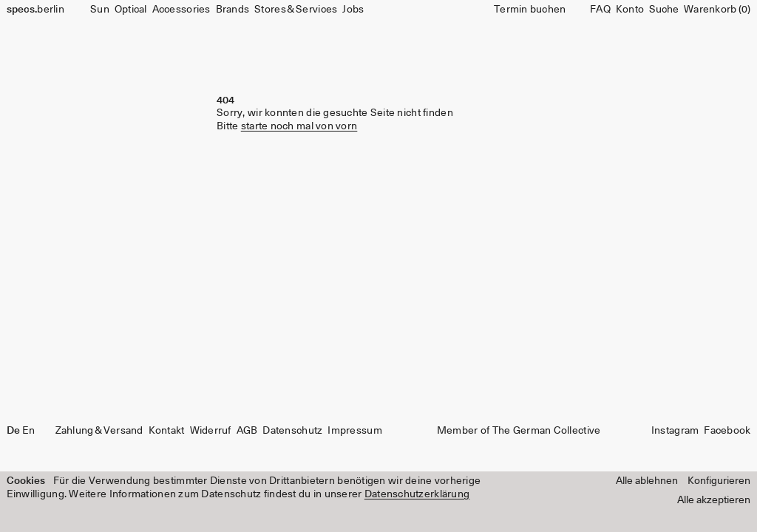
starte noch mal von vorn (299, 126)
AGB (247, 431)
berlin (35, 10)
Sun (100, 10)
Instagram (675, 431)
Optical (131, 10)
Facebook (727, 431)
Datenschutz (292, 431)
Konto (630, 10)
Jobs (353, 10)
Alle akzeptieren (714, 500)
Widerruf (211, 431)
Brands (233, 10)
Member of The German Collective (519, 431)
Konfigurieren (719, 481)
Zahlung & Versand (99, 431)
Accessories (181, 10)
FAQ (600, 10)
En (29, 431)
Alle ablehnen (647, 481)
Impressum (354, 431)
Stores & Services (296, 10)
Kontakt (167, 431)
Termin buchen (530, 10)
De (13, 431)
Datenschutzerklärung (417, 494)
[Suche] (664, 10)
